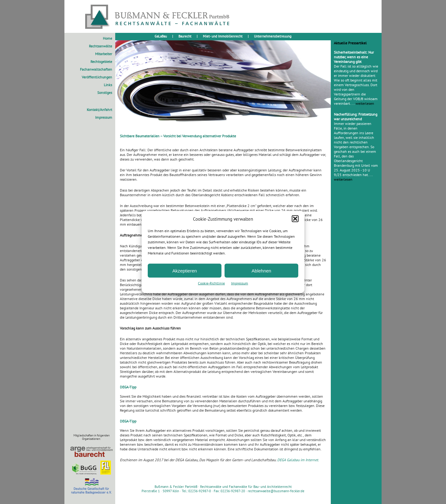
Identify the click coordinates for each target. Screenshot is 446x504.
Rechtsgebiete (101, 62)
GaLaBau (161, 36)
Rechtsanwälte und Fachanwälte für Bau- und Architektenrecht (246, 487)
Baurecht (185, 36)
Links (108, 85)
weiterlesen (365, 103)
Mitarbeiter (104, 54)
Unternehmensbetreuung (273, 36)
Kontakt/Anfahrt (99, 110)
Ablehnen (261, 270)
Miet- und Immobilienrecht (223, 36)
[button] (295, 219)
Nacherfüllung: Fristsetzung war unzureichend (356, 117)
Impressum (240, 283)
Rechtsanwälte (101, 46)
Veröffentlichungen (97, 77)
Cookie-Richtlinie (211, 283)
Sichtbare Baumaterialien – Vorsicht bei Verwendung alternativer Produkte (178, 136)
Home (107, 38)
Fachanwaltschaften (96, 69)
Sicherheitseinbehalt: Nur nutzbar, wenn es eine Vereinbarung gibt (354, 57)
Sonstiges (105, 93)
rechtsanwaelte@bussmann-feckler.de (276, 491)
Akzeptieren (184, 270)
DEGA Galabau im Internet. (298, 460)
